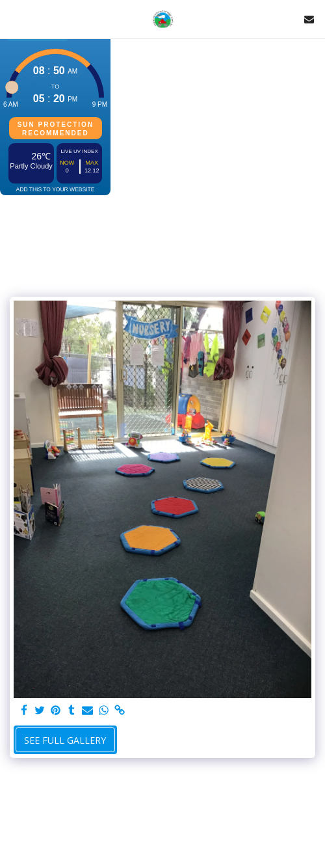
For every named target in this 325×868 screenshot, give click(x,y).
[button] (14, 19)
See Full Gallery (65, 740)
